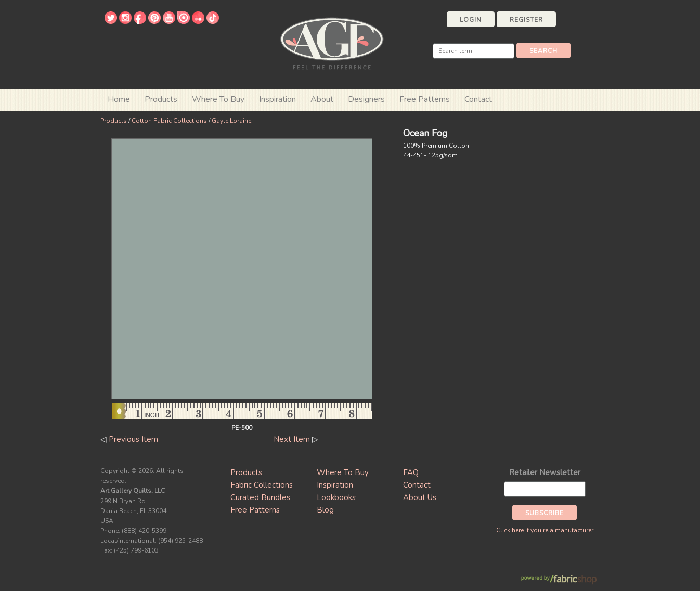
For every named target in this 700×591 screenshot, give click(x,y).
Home (119, 99)
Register (526, 20)
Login (471, 20)
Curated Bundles (260, 497)
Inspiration (277, 99)
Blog (325, 510)
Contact (478, 99)
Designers (366, 99)
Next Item (292, 439)
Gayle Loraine (231, 121)
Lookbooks (336, 497)
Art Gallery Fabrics (332, 42)
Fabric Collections (262, 485)
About (322, 99)
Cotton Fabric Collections (169, 121)
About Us (420, 497)
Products (114, 121)
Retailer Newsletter (545, 472)
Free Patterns (425, 99)
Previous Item (133, 439)
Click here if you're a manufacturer (545, 530)
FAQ (411, 472)
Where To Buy (343, 472)
